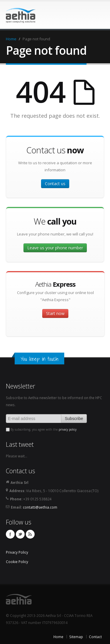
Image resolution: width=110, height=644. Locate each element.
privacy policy (68, 429)
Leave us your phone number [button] (55, 248)
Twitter (20, 534)
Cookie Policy (17, 562)
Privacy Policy (17, 552)
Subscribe (74, 419)
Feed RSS (30, 534)
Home (11, 39)
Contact (95, 637)
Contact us (55, 184)
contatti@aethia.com (40, 507)
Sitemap (76, 637)
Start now (55, 313)
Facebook (10, 534)
